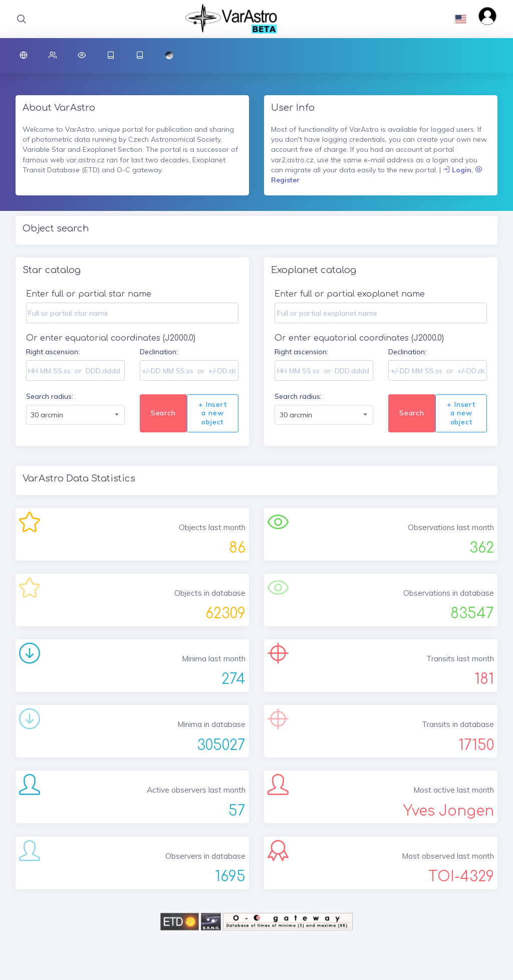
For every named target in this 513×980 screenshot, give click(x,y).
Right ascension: (53, 352)
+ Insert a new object (212, 413)
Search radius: (50, 396)
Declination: (159, 352)
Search (163, 413)
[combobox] (75, 415)
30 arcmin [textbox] (47, 415)
